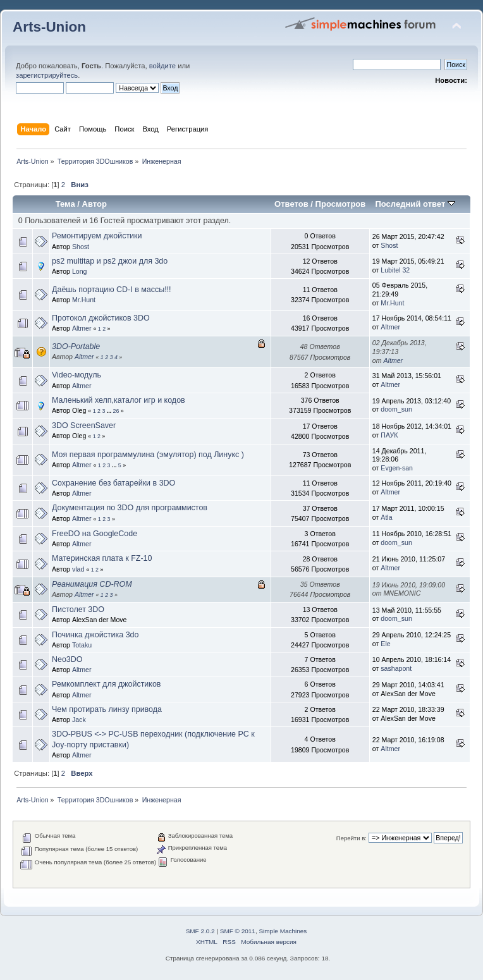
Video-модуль (76, 375)
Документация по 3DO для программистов (130, 508)
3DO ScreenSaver (84, 426)
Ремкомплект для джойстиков (106, 684)
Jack (79, 720)
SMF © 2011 (238, 931)
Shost (81, 247)
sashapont (396, 668)
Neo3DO (67, 659)
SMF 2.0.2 (200, 931)
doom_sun (396, 409)
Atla (386, 517)
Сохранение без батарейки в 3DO (113, 483)
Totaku (82, 645)
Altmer (82, 328)
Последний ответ (415, 204)
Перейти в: (352, 838)
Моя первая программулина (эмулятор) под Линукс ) (148, 455)
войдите (162, 66)
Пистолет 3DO (78, 609)
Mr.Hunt (84, 300)
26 (116, 411)
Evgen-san (397, 468)
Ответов (291, 204)
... (110, 411)
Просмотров (341, 204)
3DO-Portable (76, 346)
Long (80, 271)
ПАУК (389, 435)
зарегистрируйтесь (47, 75)
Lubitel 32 (395, 270)
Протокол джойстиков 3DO (101, 318)
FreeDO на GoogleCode (95, 534)
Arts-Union (49, 27)
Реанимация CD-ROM (92, 584)
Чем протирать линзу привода (107, 709)
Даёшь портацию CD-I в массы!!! (112, 290)
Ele (385, 644)
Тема (65, 204)
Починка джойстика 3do (95, 635)
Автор (95, 204)
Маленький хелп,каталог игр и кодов (119, 400)
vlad (78, 569)
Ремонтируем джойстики (97, 236)
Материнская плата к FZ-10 (102, 558)
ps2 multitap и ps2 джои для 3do (110, 261)
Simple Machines (283, 931)
